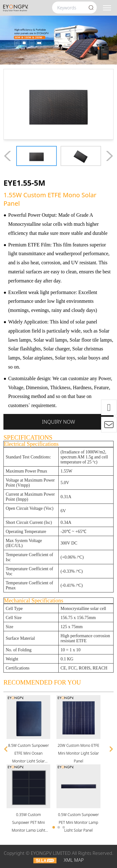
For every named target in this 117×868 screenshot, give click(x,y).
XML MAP (74, 860)
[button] (6, 749)
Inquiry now (59, 422)
